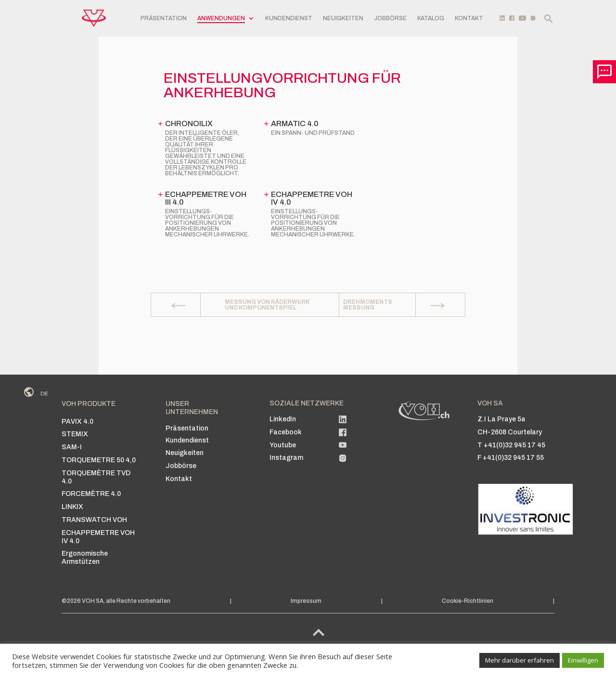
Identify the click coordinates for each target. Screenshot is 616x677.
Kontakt (469, 18)
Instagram (286, 458)
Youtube (283, 445)
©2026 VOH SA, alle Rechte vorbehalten (116, 601)
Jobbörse (390, 18)
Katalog (431, 18)
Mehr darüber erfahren (520, 660)
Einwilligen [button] (583, 660)
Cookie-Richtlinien (468, 601)
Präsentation (164, 18)
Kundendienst (289, 18)
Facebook (286, 432)
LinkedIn (283, 419)
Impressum (306, 601)
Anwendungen (221, 18)
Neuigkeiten (343, 18)
